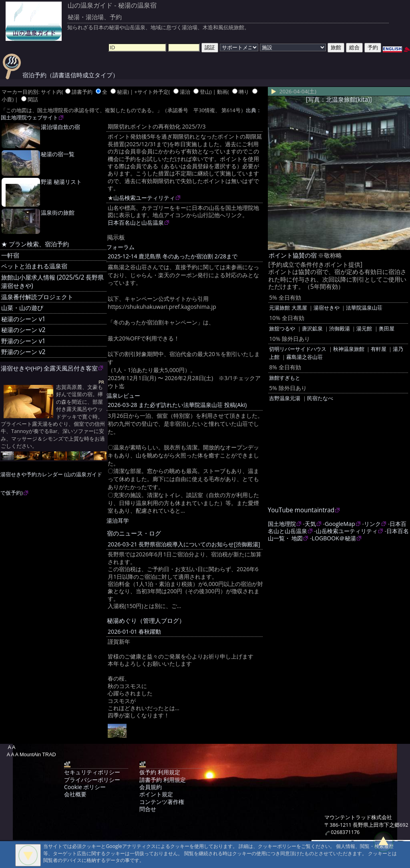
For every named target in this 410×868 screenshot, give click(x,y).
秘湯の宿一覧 (58, 154)
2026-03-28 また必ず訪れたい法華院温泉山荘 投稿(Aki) (177, 405)
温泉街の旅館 (58, 212)
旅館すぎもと (285, 378)
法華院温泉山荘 (364, 308)
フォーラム (121, 247)
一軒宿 (10, 255)
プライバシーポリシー (92, 780)
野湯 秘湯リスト (61, 182)
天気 (310, 524)
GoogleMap (340, 524)
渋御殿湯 (340, 328)
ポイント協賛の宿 (293, 255)
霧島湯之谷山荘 (304, 357)
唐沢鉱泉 (312, 328)
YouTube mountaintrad (301, 510)
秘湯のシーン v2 (23, 330)
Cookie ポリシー (85, 787)
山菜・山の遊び (22, 308)
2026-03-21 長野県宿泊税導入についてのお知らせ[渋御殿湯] (184, 544)
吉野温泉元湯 (285, 398)
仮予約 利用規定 (160, 772)
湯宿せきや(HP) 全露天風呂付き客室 (49, 368)
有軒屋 (379, 349)
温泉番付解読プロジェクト (37, 297)
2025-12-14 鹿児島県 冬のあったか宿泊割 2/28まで (173, 256)
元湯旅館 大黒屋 (288, 308)
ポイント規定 (156, 794)
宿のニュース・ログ (134, 533)
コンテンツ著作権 (162, 802)
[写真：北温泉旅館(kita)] (339, 100)
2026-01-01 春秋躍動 (134, 631)
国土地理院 (282, 524)
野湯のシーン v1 (23, 341)
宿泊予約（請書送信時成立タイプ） (61, 75)
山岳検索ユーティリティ (144, 198)
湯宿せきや (327, 308)
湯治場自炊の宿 (60, 127)
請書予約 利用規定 (163, 780)
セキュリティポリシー (92, 772)
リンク (372, 524)
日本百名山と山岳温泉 (136, 223)
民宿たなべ (320, 398)
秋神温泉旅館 (349, 349)
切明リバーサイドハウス (298, 349)
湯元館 (364, 328)
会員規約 (151, 787)
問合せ (148, 809)
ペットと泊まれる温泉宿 (34, 266)
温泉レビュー (123, 396)
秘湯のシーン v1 (23, 319)
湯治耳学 (118, 521)
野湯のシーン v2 (23, 352)
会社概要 (75, 794)
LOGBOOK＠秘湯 (334, 538)
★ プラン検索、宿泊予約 (35, 244)
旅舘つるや (282, 328)
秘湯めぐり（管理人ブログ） (146, 620)
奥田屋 (387, 328)
